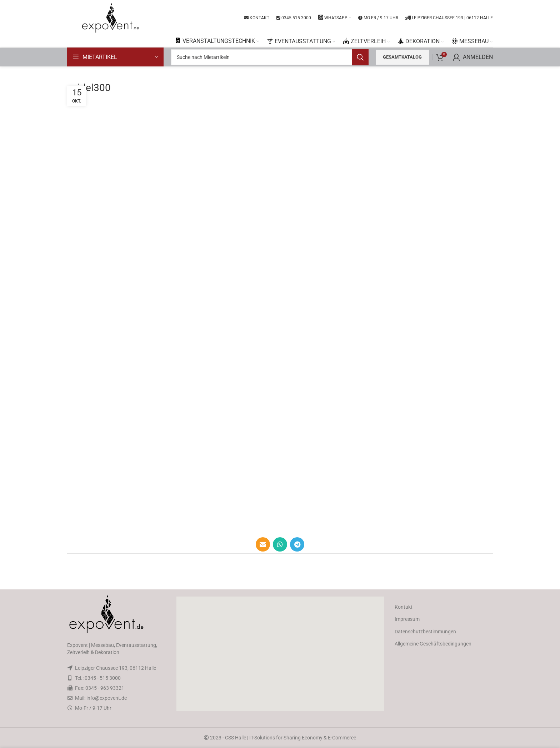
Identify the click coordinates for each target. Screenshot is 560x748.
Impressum (407, 619)
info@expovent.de (107, 698)
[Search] (270, 57)
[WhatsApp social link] (280, 544)
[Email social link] (263, 544)
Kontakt (404, 607)
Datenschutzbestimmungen (425, 632)
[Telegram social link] (297, 544)
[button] (280, 654)
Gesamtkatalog (402, 57)
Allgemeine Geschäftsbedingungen (433, 644)
